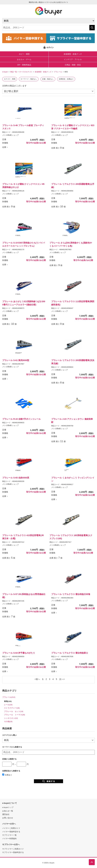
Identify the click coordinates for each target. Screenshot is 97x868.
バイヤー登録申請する (11, 832)
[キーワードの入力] (46, 28)
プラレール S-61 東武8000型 (16, 360)
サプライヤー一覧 (9, 835)
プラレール (58, 72)
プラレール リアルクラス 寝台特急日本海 (71, 594)
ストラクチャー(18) (12, 708)
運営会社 (6, 814)
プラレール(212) (9, 697)
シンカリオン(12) (11, 718)
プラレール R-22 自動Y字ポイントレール (21, 419)
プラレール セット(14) (14, 711)
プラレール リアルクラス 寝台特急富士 (70, 653)
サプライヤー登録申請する (13, 852)
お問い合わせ (8, 818)
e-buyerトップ (8, 807)
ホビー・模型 (24, 54)
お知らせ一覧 (8, 811)
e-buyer (5, 72)
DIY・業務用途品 (24, 65)
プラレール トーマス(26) (15, 715)
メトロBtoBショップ (10, 135)
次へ (61, 679)
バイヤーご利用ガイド (11, 828)
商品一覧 (14, 72)
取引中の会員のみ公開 (36, 143)
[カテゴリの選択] (48, 21)
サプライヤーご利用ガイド (13, 849)
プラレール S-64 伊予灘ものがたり (19, 653)
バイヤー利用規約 (9, 839)
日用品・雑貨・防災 (73, 65)
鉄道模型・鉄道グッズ (73, 54)
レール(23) (8, 705)
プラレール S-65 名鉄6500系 (16, 478)
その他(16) (8, 721)
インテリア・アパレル (73, 59)
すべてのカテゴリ (26, 72)
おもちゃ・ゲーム (24, 59)
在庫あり (7, 775)
